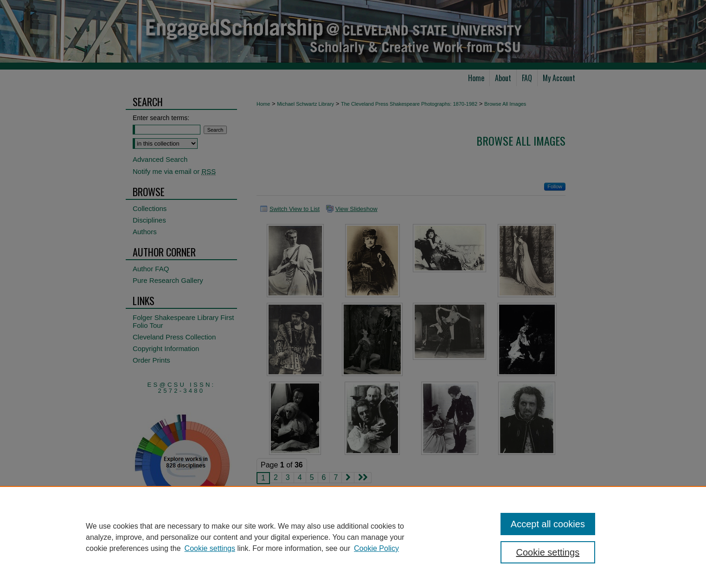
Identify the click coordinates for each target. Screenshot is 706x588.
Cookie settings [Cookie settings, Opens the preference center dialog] (548, 552)
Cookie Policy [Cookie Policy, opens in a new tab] (376, 548)
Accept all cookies (548, 524)
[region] (353, 537)
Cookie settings (210, 548)
